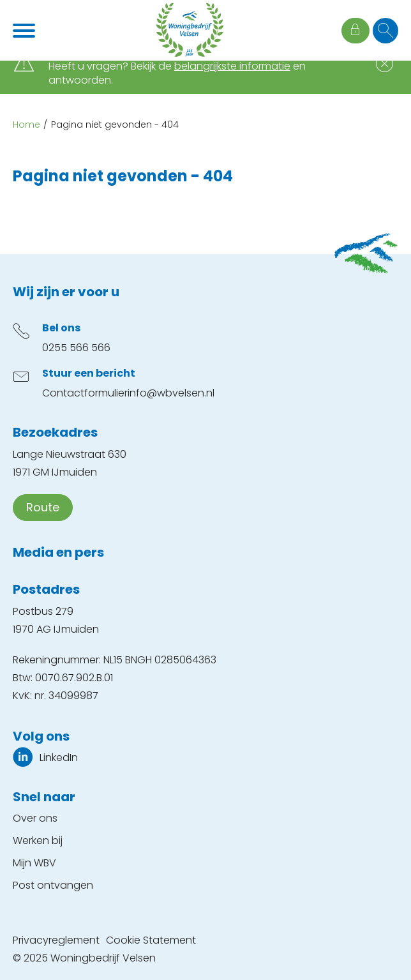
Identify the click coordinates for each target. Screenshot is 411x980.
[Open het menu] (26, 31)
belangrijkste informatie (232, 66)
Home (26, 124)
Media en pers (58, 552)
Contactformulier (85, 393)
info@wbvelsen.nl (171, 393)
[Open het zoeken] (385, 31)
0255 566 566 (76, 348)
